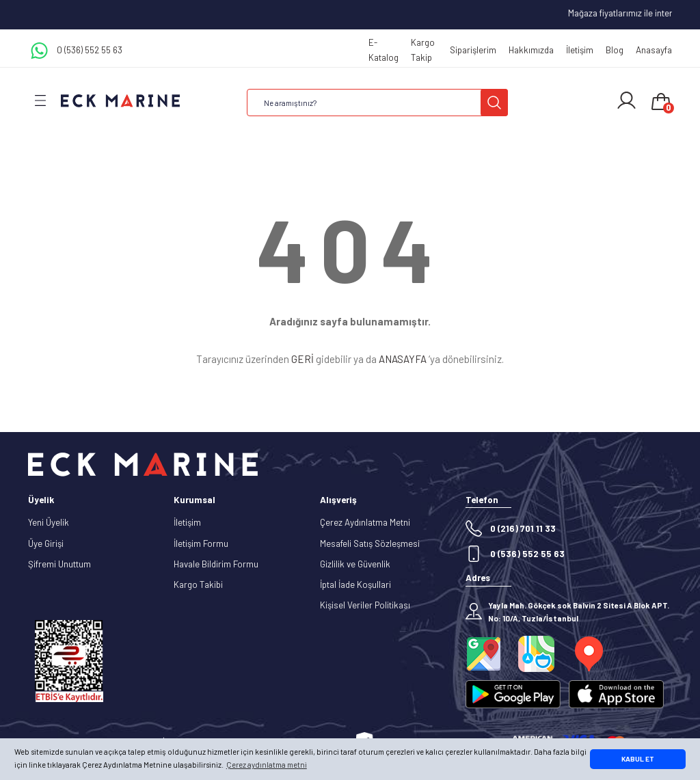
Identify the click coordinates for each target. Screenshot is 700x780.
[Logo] (120, 100)
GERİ (302, 359)
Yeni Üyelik (49, 522)
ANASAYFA (403, 359)
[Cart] (661, 103)
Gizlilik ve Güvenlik (355, 564)
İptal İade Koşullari (355, 584)
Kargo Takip (423, 50)
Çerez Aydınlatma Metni (365, 522)
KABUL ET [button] (638, 759)
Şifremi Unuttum (59, 564)
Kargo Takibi (198, 584)
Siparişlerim (473, 50)
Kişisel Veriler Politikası (365, 605)
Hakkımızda (531, 50)
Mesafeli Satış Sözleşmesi (370, 543)
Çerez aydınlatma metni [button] (267, 765)
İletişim (580, 50)
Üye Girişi (46, 543)
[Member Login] (627, 100)
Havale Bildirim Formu (216, 564)
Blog (615, 50)
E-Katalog (383, 50)
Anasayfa (654, 50)
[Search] (377, 103)
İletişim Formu (201, 543)
